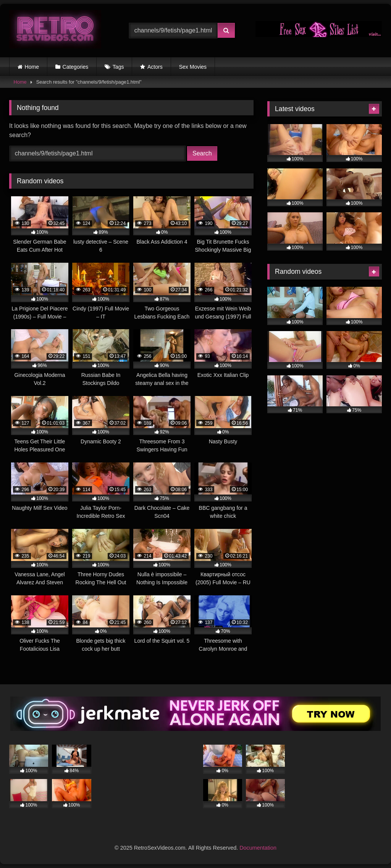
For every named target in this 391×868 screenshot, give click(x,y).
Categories (76, 67)
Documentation (258, 848)
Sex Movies (193, 67)
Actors (155, 67)
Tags (118, 67)
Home (32, 67)
